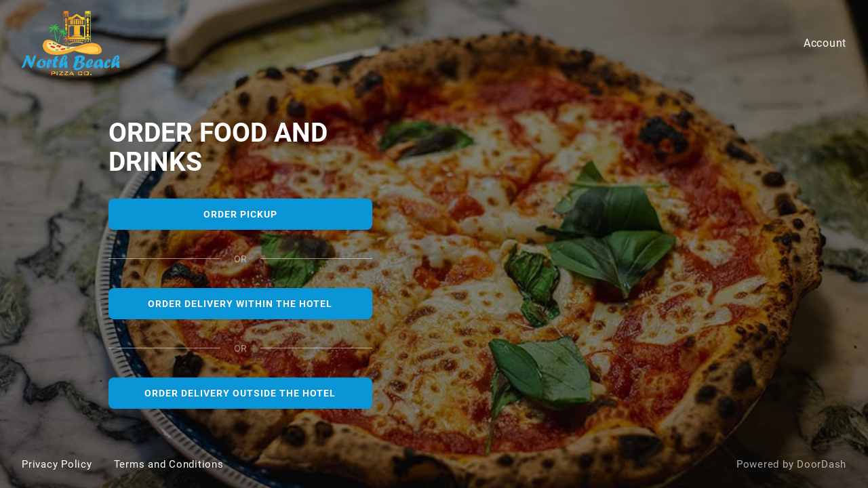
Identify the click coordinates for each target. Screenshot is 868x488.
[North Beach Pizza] (434, 244)
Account (825, 43)
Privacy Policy (57, 464)
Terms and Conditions (169, 464)
